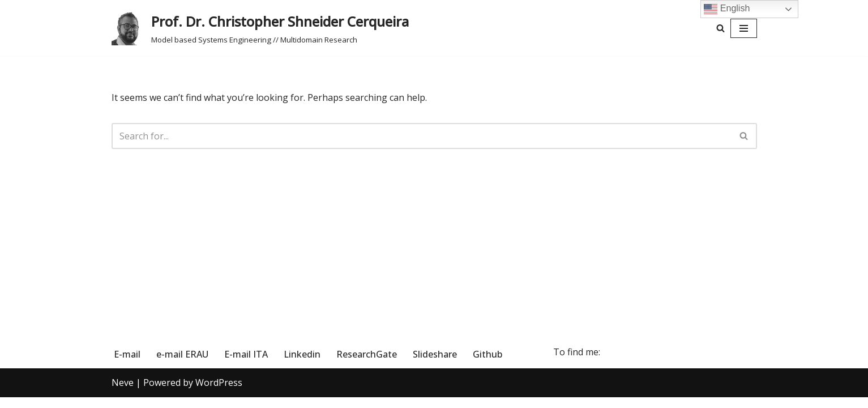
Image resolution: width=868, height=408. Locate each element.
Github (488, 364)
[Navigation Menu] (744, 28)
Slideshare (435, 364)
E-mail (127, 364)
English (727, 9)
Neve (123, 393)
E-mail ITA (246, 364)
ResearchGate (367, 364)
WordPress (219, 393)
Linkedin (302, 364)
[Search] (721, 28)
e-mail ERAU (182, 364)
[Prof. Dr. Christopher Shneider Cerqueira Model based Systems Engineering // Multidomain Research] (260, 28)
